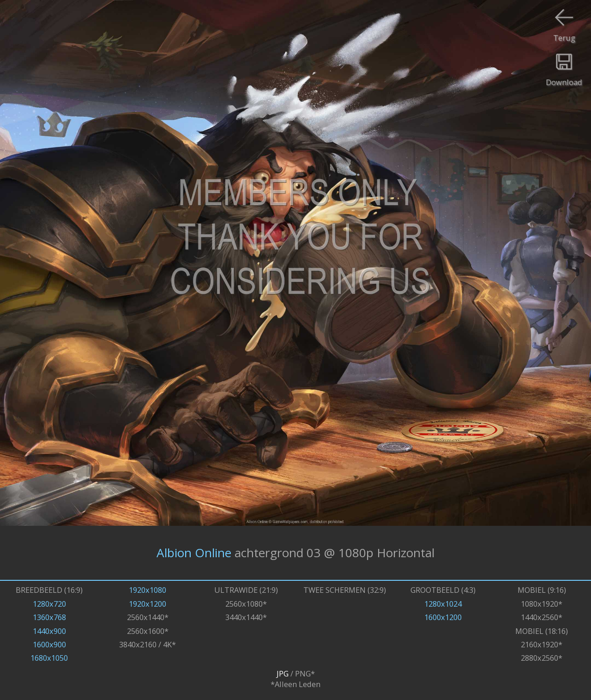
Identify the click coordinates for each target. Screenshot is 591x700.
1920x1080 (148, 590)
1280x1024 (443, 604)
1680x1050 (49, 658)
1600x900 (49, 644)
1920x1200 (148, 604)
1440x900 (49, 631)
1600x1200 (443, 617)
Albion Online (194, 553)
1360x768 (49, 617)
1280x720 (49, 604)
